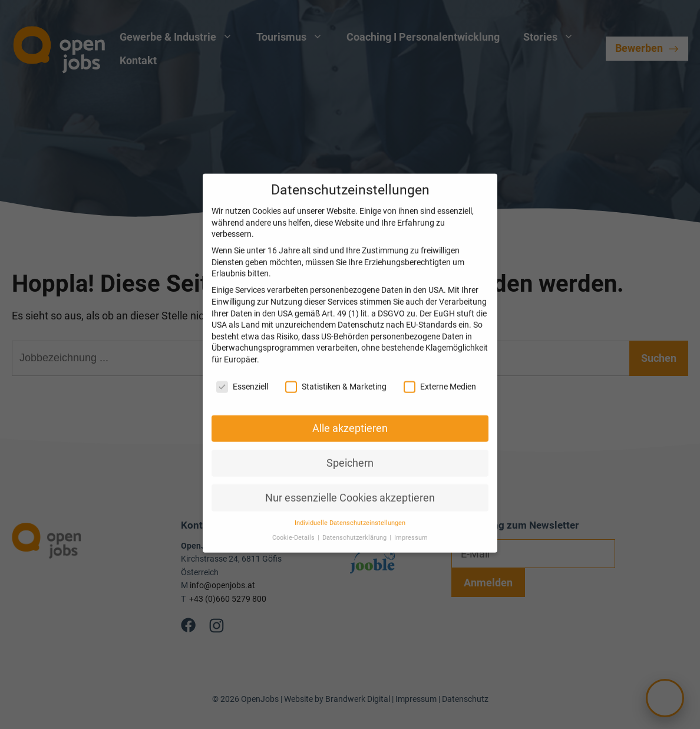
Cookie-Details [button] (294, 526)
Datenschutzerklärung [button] (355, 526)
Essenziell (242, 375)
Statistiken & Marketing (336, 375)
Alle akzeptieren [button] (350, 417)
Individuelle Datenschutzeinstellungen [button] (350, 512)
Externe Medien (440, 375)
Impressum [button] (411, 526)
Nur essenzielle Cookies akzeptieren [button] (350, 486)
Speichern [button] (350, 451)
